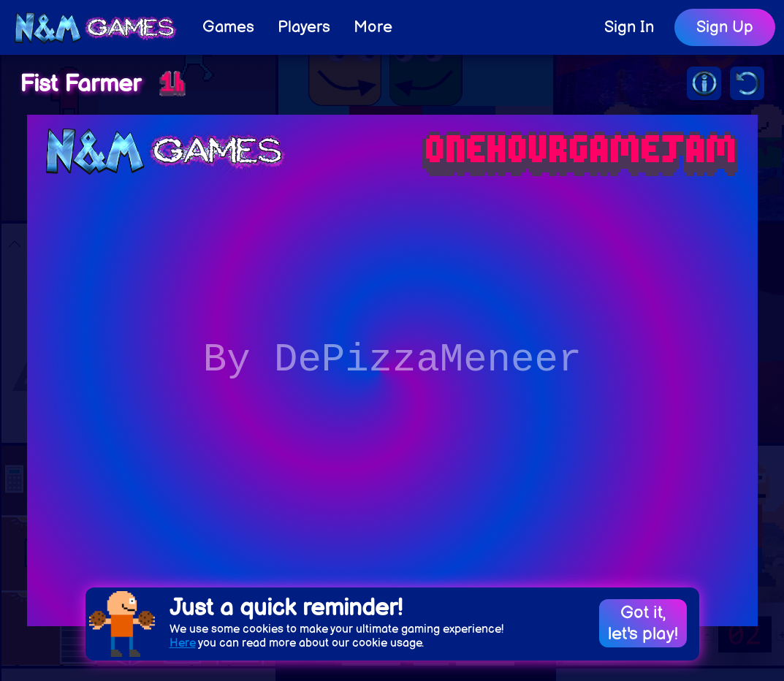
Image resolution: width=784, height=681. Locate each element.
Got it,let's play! (643, 623)
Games (228, 27)
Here (183, 643)
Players (304, 27)
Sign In (629, 27)
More (373, 27)
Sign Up (725, 27)
